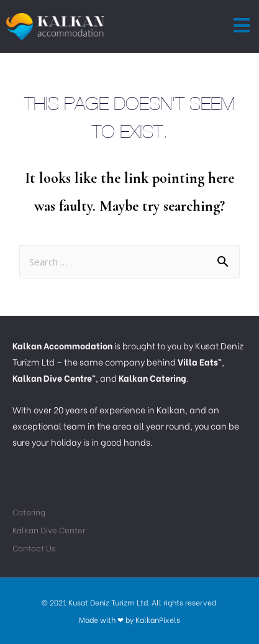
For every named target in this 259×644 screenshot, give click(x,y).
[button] (242, 26)
